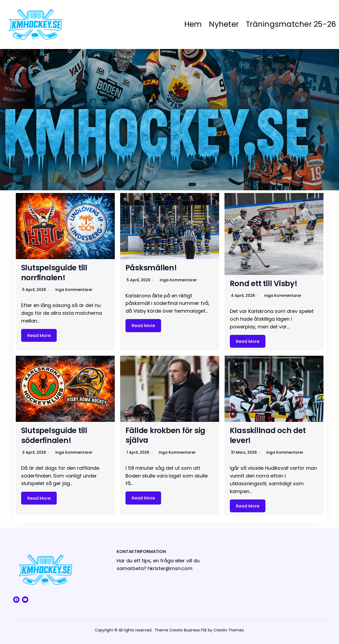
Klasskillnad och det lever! (268, 435)
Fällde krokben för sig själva (166, 435)
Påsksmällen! (151, 268)
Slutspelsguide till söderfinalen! (54, 435)
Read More (39, 335)
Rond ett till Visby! (264, 284)
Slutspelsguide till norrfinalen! (54, 273)
